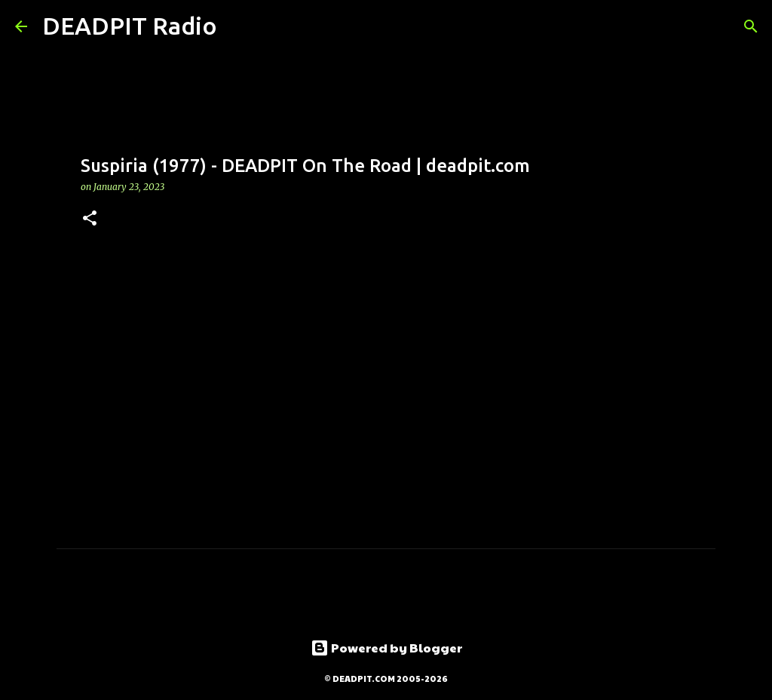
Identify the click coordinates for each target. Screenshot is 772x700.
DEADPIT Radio (130, 26)
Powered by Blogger (386, 648)
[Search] (238, 26)
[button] (90, 219)
